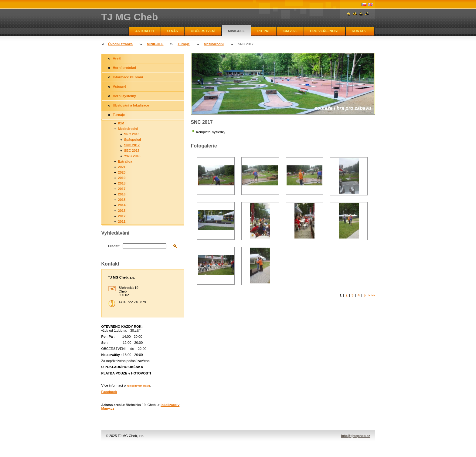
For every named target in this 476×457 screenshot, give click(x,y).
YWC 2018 (132, 156)
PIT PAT (264, 31)
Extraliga (125, 161)
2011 (122, 222)
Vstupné (120, 86)
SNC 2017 (132, 145)
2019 (122, 178)
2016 (122, 194)
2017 (122, 189)
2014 (122, 205)
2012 (122, 216)
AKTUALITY (145, 31)
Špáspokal (133, 140)
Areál (117, 58)
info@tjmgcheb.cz (355, 436)
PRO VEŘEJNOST (325, 31)
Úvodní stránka (120, 44)
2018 (122, 183)
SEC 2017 (132, 151)
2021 (122, 167)
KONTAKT (360, 31)
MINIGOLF (236, 31)
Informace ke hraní (128, 77)
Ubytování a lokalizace (131, 105)
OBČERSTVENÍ (203, 31)
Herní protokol (124, 68)
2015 (122, 200)
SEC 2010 (132, 134)
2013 (122, 211)
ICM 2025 (290, 31)
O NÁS (173, 31)
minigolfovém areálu (138, 386)
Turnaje (184, 44)
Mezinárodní (214, 44)
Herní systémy (125, 96)
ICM (121, 123)
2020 (122, 172)
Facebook (109, 392)
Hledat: (114, 246)
